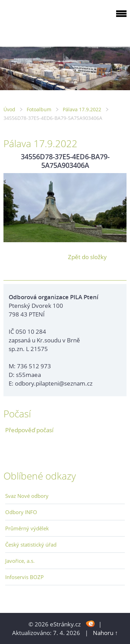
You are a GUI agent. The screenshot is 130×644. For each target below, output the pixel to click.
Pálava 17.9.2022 (82, 109)
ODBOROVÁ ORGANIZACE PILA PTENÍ (47, 22)
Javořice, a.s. (20, 561)
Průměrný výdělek (27, 528)
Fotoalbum (39, 109)
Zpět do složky (87, 257)
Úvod (9, 109)
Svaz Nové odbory (27, 496)
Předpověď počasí (29, 430)
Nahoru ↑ (105, 633)
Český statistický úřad (31, 544)
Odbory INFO (21, 512)
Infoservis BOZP (24, 577)
